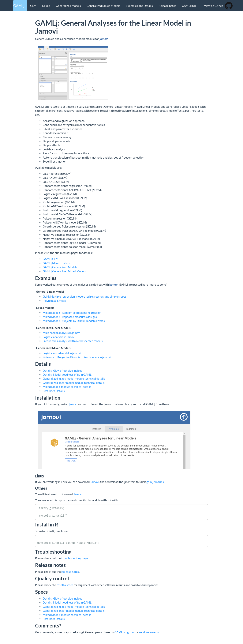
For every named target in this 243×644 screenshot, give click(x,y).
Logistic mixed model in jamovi (62, 353)
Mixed (46, 6)
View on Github (214, 6)
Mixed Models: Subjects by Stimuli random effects (74, 321)
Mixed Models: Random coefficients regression (72, 313)
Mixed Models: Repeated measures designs (70, 317)
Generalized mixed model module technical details (74, 378)
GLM (33, 6)
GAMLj (19, 6)
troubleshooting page (75, 558)
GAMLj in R (189, 6)
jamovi (73, 404)
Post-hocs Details (54, 391)
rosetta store (65, 585)
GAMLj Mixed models (56, 263)
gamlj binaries (155, 482)
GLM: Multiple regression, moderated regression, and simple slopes (85, 296)
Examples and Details (139, 6)
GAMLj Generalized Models (60, 267)
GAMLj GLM (51, 259)
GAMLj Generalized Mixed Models (64, 271)
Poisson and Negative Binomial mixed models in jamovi (77, 357)
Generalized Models (68, 6)
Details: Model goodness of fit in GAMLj (67, 375)
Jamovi (95, 482)
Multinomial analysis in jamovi (62, 333)
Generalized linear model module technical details (74, 383)
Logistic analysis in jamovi (59, 337)
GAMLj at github (125, 632)
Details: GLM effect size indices (62, 371)
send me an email (150, 632)
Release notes (167, 6)
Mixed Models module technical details (67, 387)
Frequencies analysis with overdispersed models (73, 341)
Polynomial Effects (54, 301)
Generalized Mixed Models (103, 6)
